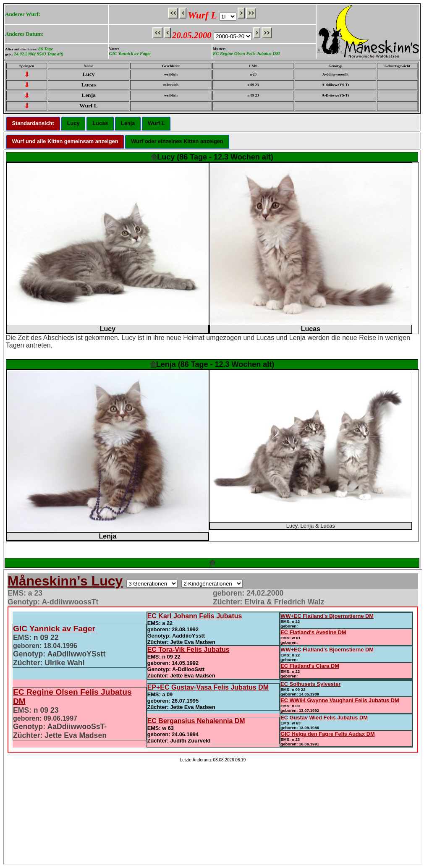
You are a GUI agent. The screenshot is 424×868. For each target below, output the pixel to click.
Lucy (73, 123)
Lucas (100, 123)
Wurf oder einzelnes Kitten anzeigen (177, 141)
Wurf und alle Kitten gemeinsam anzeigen (65, 141)
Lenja (128, 123)
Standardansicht (33, 123)
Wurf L (156, 123)
